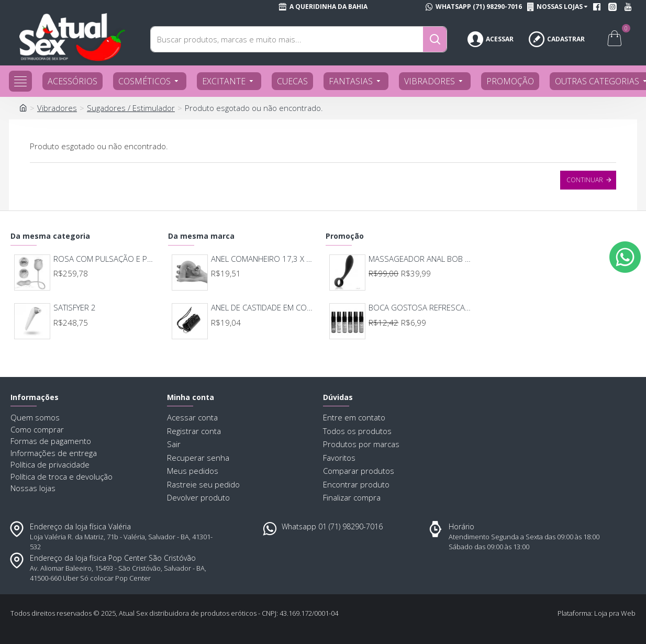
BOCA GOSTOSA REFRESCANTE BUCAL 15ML (421, 308)
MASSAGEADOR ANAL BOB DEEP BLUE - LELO (421, 259)
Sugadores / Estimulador (131, 108)
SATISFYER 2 (75, 308)
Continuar (585, 180)
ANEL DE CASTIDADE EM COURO (264, 308)
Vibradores (57, 108)
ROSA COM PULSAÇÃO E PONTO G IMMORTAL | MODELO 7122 (106, 259)
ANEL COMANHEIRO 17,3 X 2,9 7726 (264, 259)
